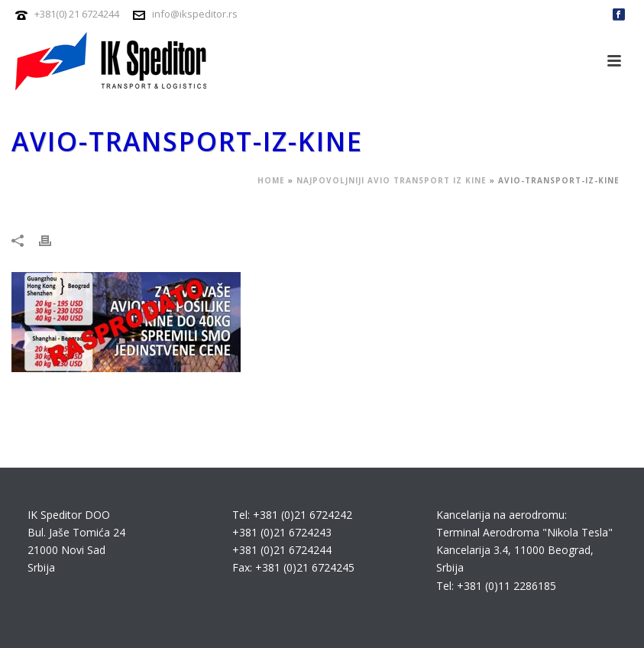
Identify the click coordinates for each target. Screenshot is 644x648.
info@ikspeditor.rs (195, 14)
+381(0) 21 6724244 (77, 14)
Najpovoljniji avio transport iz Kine (392, 180)
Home (271, 180)
